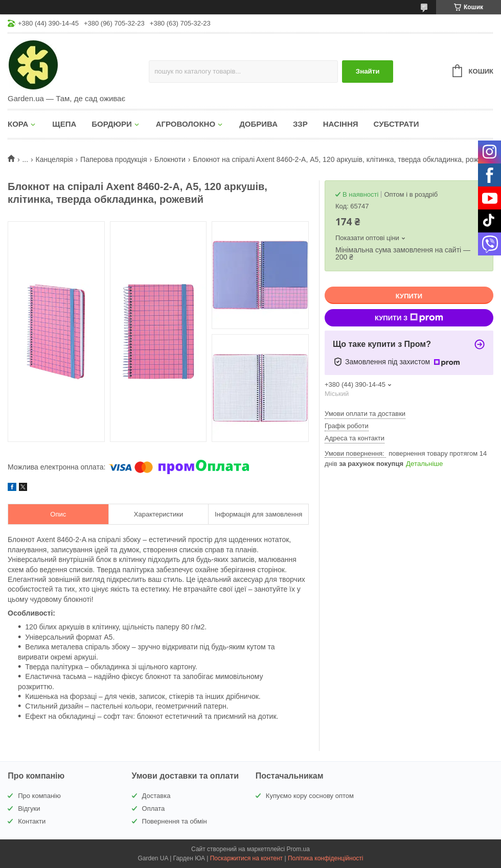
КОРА (18, 124)
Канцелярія (54, 159)
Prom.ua (298, 849)
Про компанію (39, 796)
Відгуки (29, 808)
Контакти (32, 821)
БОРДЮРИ (111, 124)
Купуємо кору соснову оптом (310, 796)
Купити (409, 296)
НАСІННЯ (341, 124)
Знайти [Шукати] (368, 71)
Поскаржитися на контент (246, 858)
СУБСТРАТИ (396, 124)
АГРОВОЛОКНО (186, 124)
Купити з (409, 318)
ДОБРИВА (258, 124)
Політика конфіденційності (326, 858)
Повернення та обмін (175, 821)
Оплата (154, 808)
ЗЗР (300, 124)
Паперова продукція (114, 159)
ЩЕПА (64, 124)
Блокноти (170, 159)
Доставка (156, 796)
